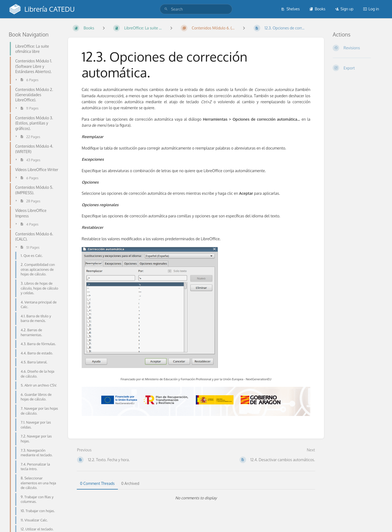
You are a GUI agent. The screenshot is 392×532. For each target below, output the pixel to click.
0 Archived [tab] (130, 483)
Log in (371, 9)
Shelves (290, 9)
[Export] (358, 68)
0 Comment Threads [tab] (97, 483)
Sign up (344, 9)
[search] (196, 9)
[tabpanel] (196, 498)
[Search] (166, 9)
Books (317, 9)
